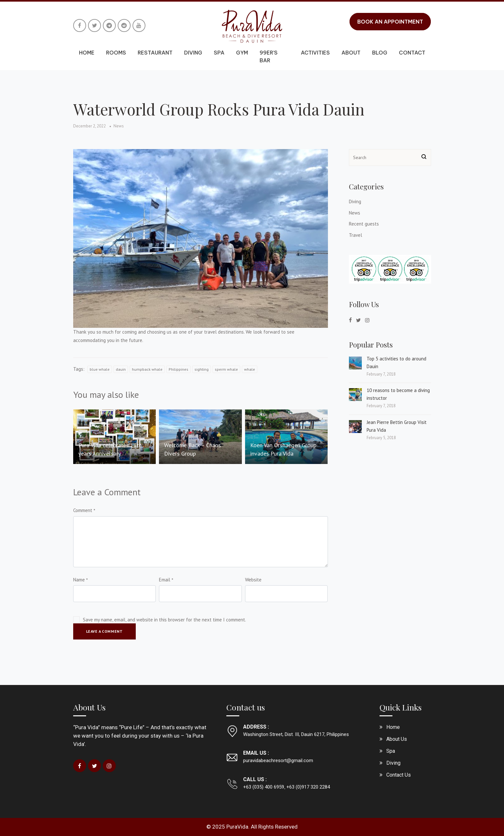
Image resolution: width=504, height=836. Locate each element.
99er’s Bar (269, 56)
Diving (193, 53)
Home (87, 53)
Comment (83, 510)
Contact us (246, 707)
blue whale (100, 369)
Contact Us (399, 775)
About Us (89, 707)
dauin (121, 369)
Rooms (116, 53)
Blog (380, 53)
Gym (242, 53)
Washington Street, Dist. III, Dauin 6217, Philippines (296, 734)
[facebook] (350, 320)
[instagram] (367, 320)
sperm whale (226, 369)
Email (165, 580)
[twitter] (358, 320)
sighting (202, 369)
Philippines (178, 369)
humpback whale (147, 369)
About (351, 53)
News (119, 126)
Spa (219, 53)
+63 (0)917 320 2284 (307, 787)
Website (253, 580)
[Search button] (424, 157)
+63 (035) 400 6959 (264, 787)
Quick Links (401, 707)
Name (79, 580)
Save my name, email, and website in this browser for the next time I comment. (164, 620)
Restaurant (155, 53)
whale (250, 369)
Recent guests (364, 224)
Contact (412, 53)
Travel (356, 235)
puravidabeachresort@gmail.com (278, 760)
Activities (315, 53)
